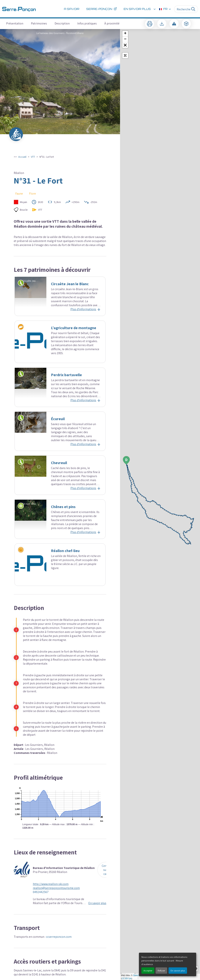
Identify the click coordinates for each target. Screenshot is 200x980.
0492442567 (41, 892)
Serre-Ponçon (102, 9)
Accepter (148, 971)
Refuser (161, 971)
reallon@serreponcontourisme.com (56, 888)
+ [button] (125, 34)
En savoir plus (178, 971)
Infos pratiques (87, 23)
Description (62, 23)
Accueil (22, 157)
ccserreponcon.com (59, 937)
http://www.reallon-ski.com (51, 884)
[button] (125, 45)
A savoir (72, 9)
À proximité (112, 23)
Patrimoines (39, 23)
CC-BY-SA (127, 978)
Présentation (15, 23)
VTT (33, 157)
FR (165, 9)
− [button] (125, 39)
